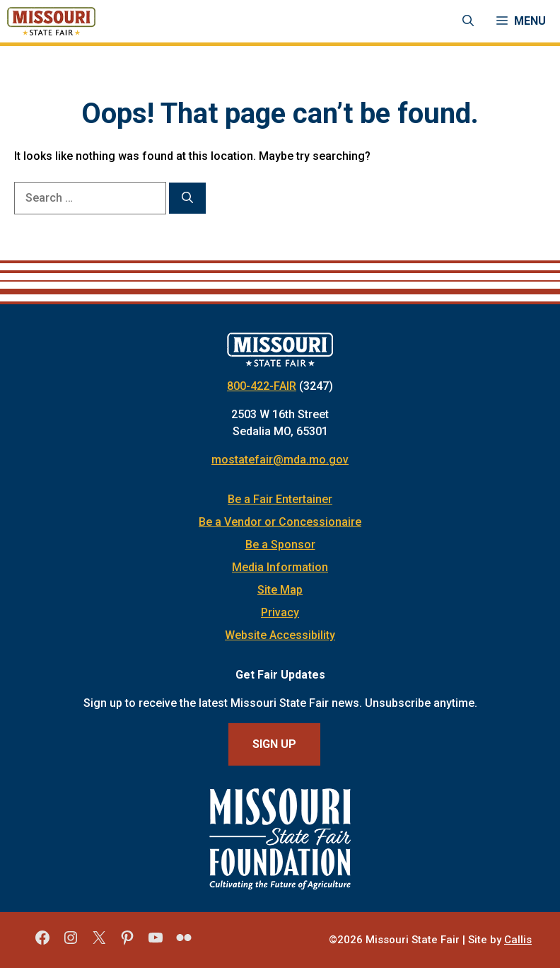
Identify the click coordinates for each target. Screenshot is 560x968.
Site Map (280, 590)
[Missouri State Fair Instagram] (71, 943)
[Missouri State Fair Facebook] (42, 943)
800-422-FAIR (262, 386)
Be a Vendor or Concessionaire (280, 522)
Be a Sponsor (280, 544)
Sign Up (274, 744)
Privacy (280, 612)
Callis (518, 940)
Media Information (280, 567)
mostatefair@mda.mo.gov (280, 460)
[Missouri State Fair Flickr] (184, 943)
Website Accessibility (280, 635)
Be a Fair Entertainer (280, 499)
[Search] (187, 198)
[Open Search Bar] (468, 21)
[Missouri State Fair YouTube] (156, 943)
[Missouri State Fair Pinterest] (127, 943)
